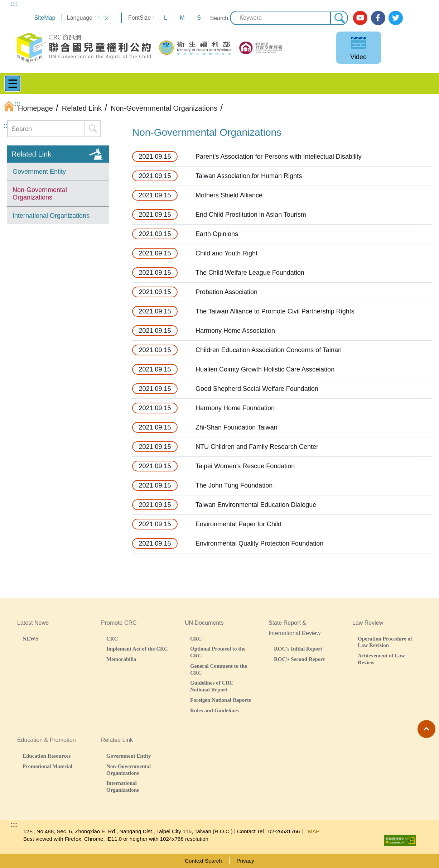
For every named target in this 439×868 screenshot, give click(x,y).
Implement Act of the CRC (137, 649)
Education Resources (47, 756)
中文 (104, 18)
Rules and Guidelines (214, 710)
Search (219, 18)
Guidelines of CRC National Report (212, 686)
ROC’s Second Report (299, 659)
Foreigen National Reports (221, 700)
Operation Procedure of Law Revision (385, 642)
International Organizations (51, 216)
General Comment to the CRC (219, 669)
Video (358, 57)
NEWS (30, 639)
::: (14, 4)
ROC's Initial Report (298, 649)
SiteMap (45, 18)
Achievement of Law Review (381, 659)
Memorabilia (121, 659)
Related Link (31, 154)
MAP (314, 831)
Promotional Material (47, 766)
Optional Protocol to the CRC (218, 652)
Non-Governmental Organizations (40, 194)
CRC (112, 639)
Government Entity (39, 172)
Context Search (203, 861)
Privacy (245, 861)
